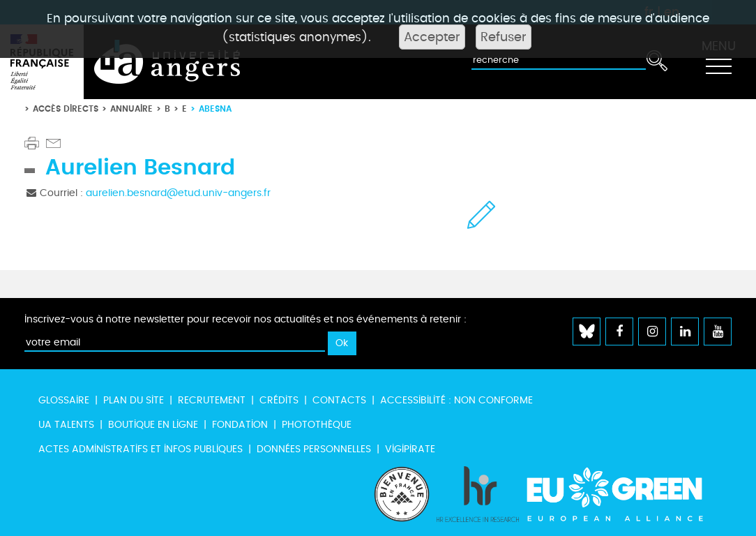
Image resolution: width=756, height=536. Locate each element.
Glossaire (64, 400)
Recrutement (212, 400)
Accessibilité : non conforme (456, 400)
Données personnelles (314, 449)
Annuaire (131, 109)
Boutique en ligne (153, 425)
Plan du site (134, 400)
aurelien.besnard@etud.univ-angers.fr (178, 193)
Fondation (240, 425)
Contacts (339, 400)
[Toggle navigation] (718, 62)
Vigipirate (410, 449)
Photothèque (317, 425)
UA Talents (66, 425)
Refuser (504, 37)
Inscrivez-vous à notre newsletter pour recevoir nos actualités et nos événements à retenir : (245, 319)
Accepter (432, 37)
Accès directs (66, 109)
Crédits (279, 400)
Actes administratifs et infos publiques (141, 449)
